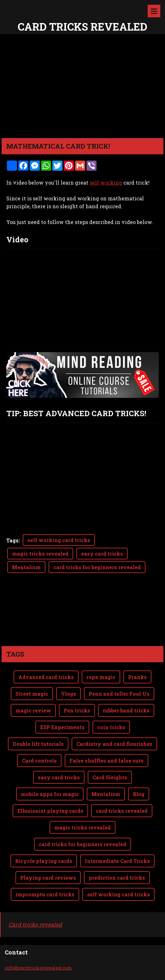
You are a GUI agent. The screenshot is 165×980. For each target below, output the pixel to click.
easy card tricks (102, 554)
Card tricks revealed (35, 924)
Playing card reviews (48, 878)
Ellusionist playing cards (50, 811)
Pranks (137, 677)
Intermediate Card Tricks (117, 861)
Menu (154, 11)
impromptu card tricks (45, 894)
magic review (33, 710)
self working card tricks (59, 540)
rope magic (101, 677)
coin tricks (111, 727)
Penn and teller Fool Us (119, 694)
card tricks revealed (122, 811)
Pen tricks (77, 710)
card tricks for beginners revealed (97, 567)
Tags (12, 540)
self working (106, 183)
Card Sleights (110, 777)
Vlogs (68, 694)
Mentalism (26, 567)
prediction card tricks (117, 878)
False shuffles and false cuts (106, 761)
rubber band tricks (126, 710)
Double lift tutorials (38, 744)
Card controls (39, 761)
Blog (139, 794)
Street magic (32, 694)
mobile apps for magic (50, 794)
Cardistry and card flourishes (114, 744)
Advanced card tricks (46, 677)
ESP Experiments (62, 727)
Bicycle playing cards (44, 861)
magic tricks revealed (40, 554)
